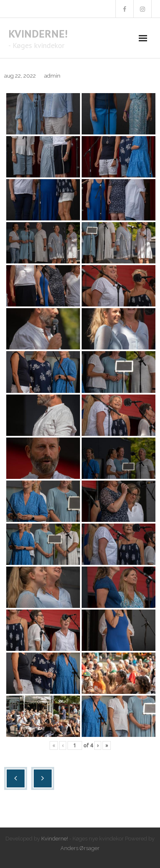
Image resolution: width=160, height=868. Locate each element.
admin (52, 76)
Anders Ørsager (80, 848)
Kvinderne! (55, 839)
